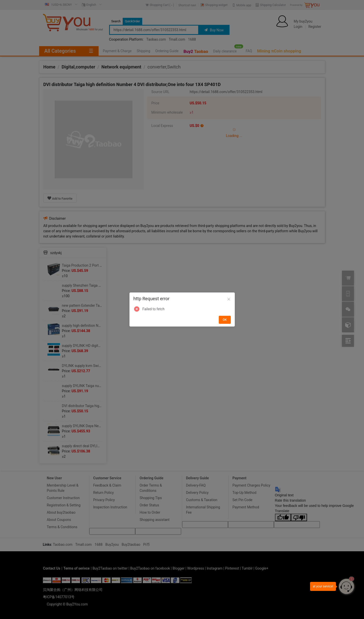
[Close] (229, 299)
